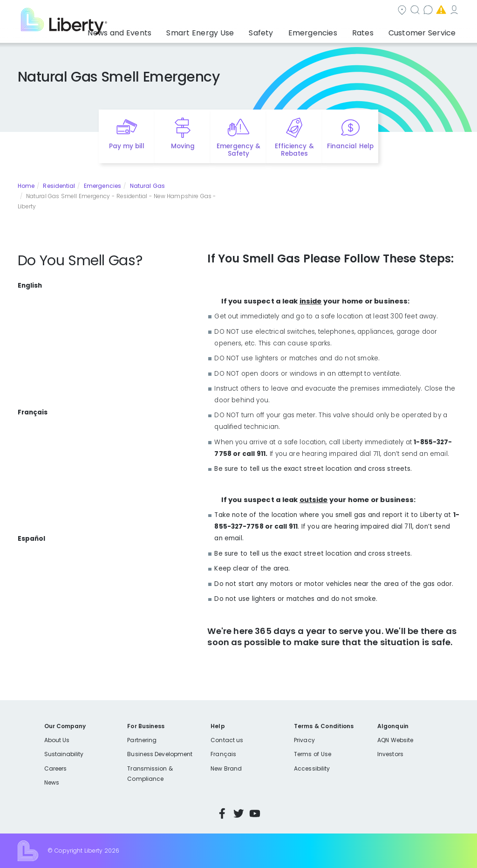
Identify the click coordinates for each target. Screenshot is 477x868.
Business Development (160, 754)
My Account (439, 11)
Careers (55, 768)
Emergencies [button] (334, 30)
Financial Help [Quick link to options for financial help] (350, 146)
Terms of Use (313, 754)
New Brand (226, 768)
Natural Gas (147, 186)
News (52, 782)
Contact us (323, 11)
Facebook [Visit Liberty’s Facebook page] (222, 813)
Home (26, 186)
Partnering (142, 740)
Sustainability (64, 754)
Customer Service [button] (425, 30)
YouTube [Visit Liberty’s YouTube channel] (255, 813)
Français (223, 754)
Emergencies (381, 11)
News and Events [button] (172, 30)
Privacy (304, 740)
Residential (59, 186)
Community (223, 11)
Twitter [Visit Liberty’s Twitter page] (238, 813)
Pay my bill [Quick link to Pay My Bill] (127, 146)
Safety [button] (291, 30)
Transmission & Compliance (150, 774)
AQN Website (395, 740)
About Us (57, 740)
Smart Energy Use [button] (240, 30)
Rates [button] (375, 30)
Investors (390, 754)
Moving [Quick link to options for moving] (183, 146)
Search (274, 11)
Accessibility (312, 768)
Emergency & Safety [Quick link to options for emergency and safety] (238, 150)
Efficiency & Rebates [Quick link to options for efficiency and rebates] (294, 150)
